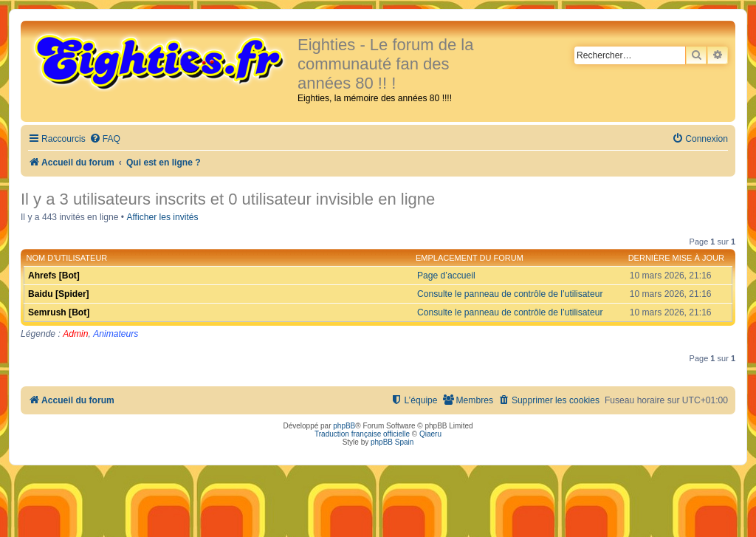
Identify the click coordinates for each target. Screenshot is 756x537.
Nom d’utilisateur (67, 258)
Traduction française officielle (362, 434)
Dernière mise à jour (676, 258)
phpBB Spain (392, 442)
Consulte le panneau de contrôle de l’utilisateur (510, 294)
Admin (75, 334)
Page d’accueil (446, 276)
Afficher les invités (162, 217)
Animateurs (116, 334)
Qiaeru (430, 434)
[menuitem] (105, 139)
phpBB (344, 426)
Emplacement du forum (470, 258)
